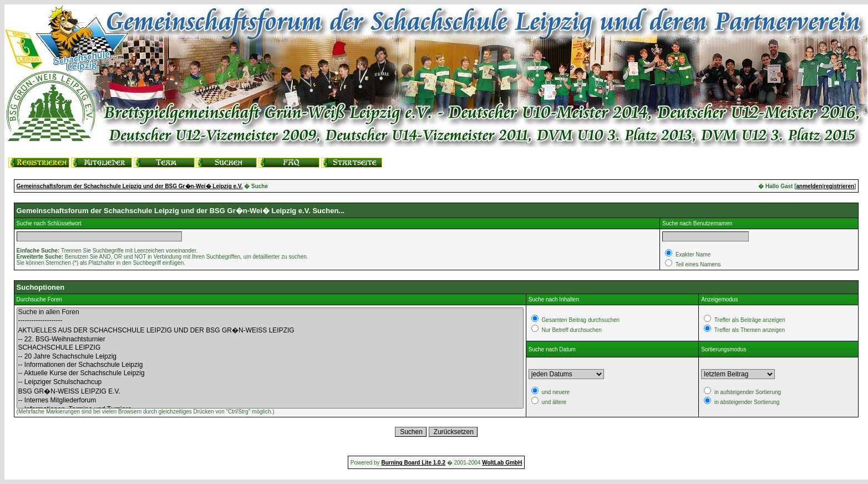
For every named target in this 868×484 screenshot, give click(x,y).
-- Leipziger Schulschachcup (270, 382)
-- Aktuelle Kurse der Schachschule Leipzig (270, 373)
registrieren (839, 186)
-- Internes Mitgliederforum (270, 400)
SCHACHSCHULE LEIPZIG (270, 348)
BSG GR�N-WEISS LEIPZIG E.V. (270, 391)
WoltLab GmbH (502, 463)
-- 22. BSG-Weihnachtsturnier (270, 339)
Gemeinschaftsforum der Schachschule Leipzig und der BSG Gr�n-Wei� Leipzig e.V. (130, 186)
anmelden (809, 186)
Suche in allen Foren (270, 312)
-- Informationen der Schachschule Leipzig (270, 365)
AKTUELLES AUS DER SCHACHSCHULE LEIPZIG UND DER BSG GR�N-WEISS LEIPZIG (270, 330)
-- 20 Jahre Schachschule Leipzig (270, 357)
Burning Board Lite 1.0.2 (413, 463)
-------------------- (270, 321)
